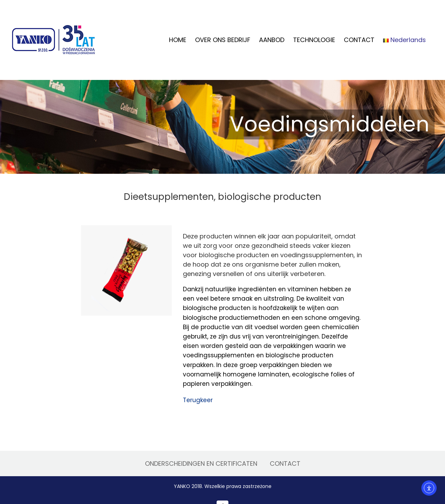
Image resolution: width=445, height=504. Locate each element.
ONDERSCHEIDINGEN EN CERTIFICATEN (201, 464)
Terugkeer (198, 400)
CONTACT (285, 464)
